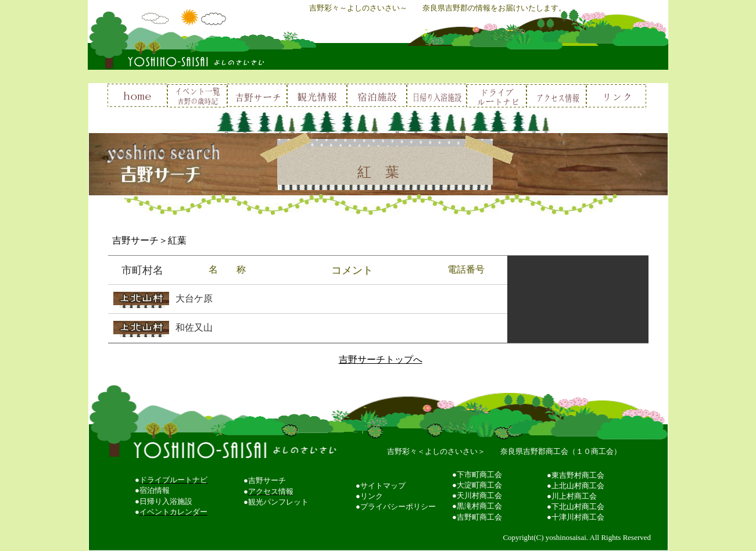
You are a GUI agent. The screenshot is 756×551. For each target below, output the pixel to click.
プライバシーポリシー (398, 507)
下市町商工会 (479, 475)
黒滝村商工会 (479, 506)
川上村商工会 (574, 496)
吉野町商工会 (479, 517)
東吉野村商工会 (578, 475)
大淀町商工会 (479, 485)
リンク (372, 496)
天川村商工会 (479, 495)
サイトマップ (383, 486)
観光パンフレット (278, 502)
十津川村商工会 (578, 517)
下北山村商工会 (578, 507)
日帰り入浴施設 (166, 501)
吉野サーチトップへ (381, 359)
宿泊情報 (155, 490)
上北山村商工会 (578, 486)
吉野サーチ (267, 480)
